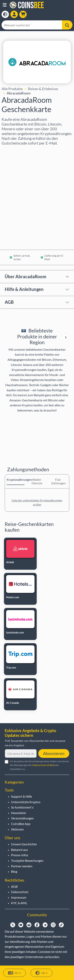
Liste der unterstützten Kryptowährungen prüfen (37, 502)
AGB (9, 302)
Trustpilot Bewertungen (27, 860)
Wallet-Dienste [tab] (37, 481)
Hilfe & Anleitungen (24, 289)
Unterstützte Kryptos (26, 802)
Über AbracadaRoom (26, 277)
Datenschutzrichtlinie (44, 765)
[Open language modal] (5, 14)
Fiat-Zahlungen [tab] (58, 481)
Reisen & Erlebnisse (43, 89)
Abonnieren (54, 753)
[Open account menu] (14, 14)
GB (42, 973)
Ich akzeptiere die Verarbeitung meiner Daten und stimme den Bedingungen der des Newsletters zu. (39, 765)
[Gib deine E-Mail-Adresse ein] (21, 753)
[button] (5, 5)
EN (15, 973)
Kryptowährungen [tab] (16, 480)
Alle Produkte (12, 89)
